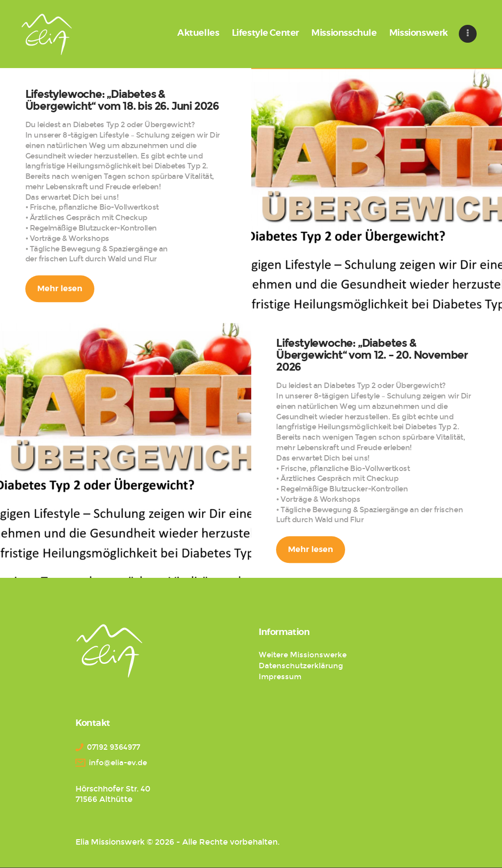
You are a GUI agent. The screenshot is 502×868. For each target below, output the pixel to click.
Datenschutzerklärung (301, 666)
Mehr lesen (60, 289)
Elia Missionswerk (110, 842)
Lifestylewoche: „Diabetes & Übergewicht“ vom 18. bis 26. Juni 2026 (122, 101)
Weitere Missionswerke (303, 655)
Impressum (280, 677)
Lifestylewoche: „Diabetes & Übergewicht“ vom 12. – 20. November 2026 (372, 356)
